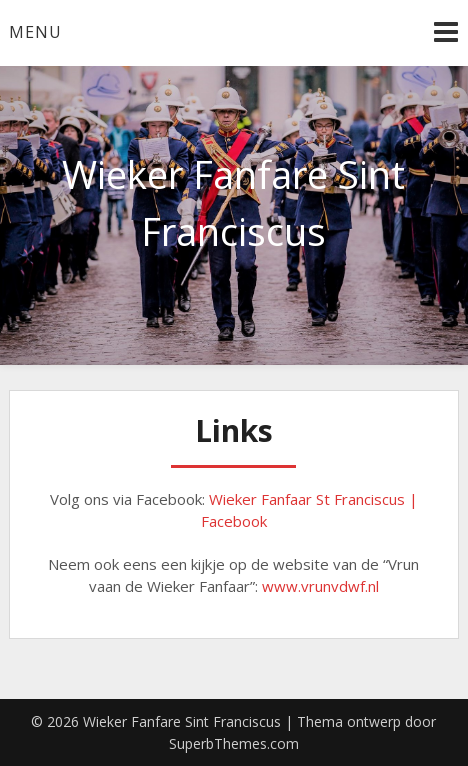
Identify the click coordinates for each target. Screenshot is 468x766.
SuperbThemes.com (234, 743)
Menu (35, 32)
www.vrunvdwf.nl (320, 586)
